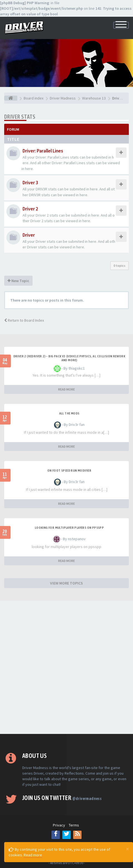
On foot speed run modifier (69, 471)
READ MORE (66, 389)
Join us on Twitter (62, 798)
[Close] (127, 849)
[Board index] (11, 98)
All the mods (69, 413)
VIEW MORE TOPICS (66, 583)
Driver (29, 235)
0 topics (120, 266)
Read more (33, 855)
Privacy (59, 825)
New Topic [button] (18, 281)
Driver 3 (30, 183)
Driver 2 (30, 209)
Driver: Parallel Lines (43, 151)
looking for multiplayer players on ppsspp (69, 528)
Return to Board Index (24, 320)
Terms (74, 825)
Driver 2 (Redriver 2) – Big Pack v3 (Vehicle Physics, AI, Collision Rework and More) (69, 358)
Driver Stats (20, 117)
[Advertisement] (66, 667)
